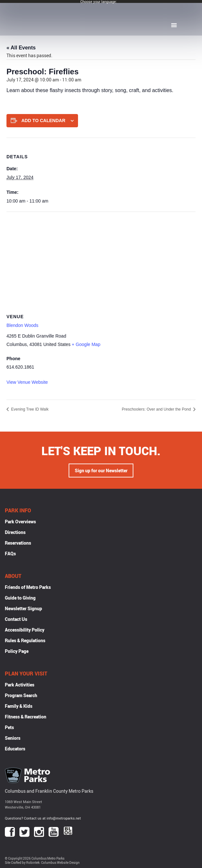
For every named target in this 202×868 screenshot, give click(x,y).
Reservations (18, 543)
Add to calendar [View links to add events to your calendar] (43, 120)
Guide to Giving (20, 598)
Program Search (21, 695)
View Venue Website (27, 382)
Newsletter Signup (23, 608)
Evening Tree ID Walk (29, 409)
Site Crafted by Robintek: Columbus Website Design (42, 863)
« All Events (21, 48)
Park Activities (20, 685)
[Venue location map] (101, 259)
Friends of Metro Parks (28, 587)
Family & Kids (19, 706)
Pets (9, 727)
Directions (15, 532)
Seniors (13, 738)
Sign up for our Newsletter (101, 471)
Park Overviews (20, 522)
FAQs (10, 554)
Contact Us (16, 619)
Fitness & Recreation (26, 717)
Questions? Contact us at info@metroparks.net (43, 818)
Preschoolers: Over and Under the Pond (157, 409)
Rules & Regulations (25, 640)
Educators (15, 749)
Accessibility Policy (25, 630)
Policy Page (17, 651)
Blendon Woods (22, 325)
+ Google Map (86, 344)
